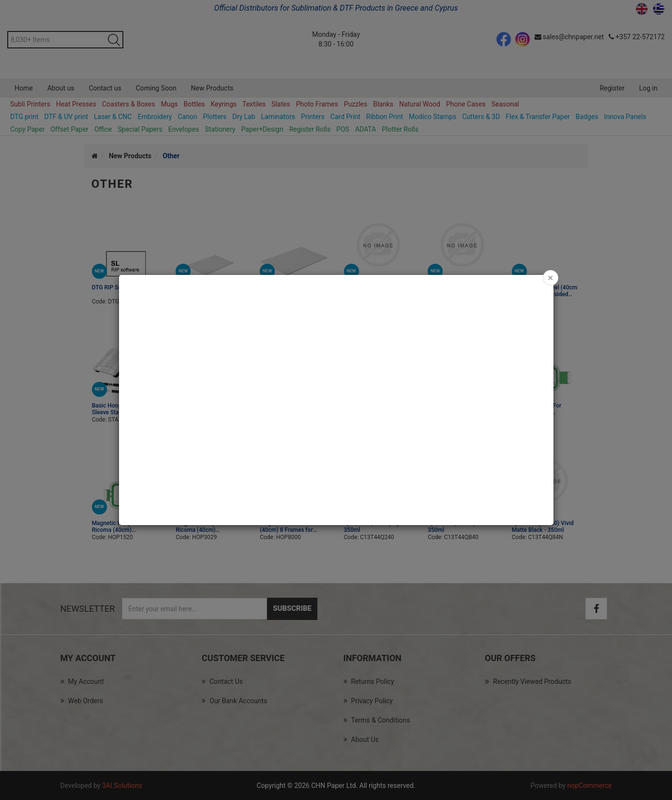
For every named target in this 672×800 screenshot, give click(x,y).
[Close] (550, 278)
